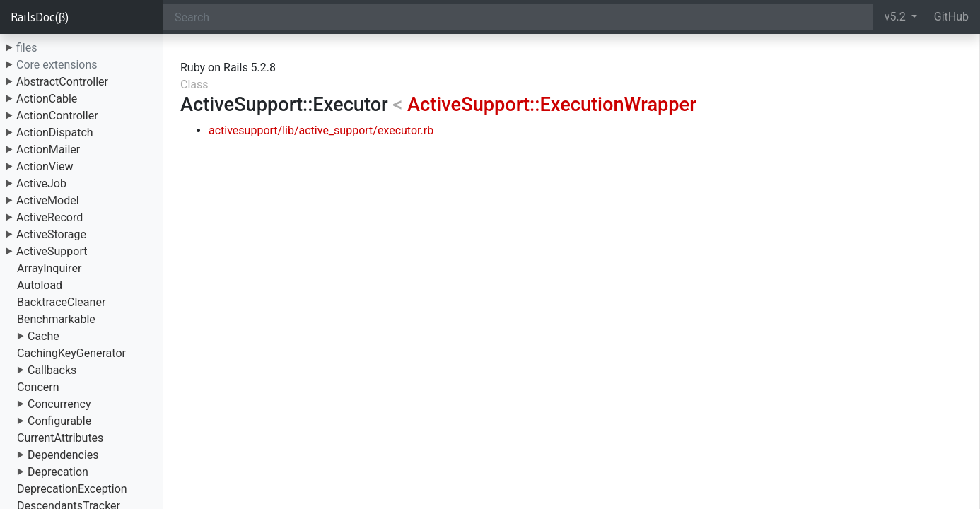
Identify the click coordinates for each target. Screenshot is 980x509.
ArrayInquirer (49, 268)
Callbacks (52, 370)
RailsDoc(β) (40, 17)
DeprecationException (72, 489)
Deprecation (58, 472)
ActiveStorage (51, 234)
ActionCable (47, 99)
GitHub (951, 17)
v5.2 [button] (897, 17)
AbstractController (62, 82)
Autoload (40, 285)
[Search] (518, 17)
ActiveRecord (49, 217)
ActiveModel (48, 200)
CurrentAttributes (60, 438)
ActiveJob (41, 183)
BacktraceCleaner (61, 302)
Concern (38, 387)
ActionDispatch (55, 133)
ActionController (57, 116)
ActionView (45, 166)
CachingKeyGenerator (71, 353)
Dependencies (63, 455)
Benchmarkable (56, 319)
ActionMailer (48, 150)
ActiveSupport (52, 251)
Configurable (59, 421)
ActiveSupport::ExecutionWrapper (552, 105)
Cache (43, 336)
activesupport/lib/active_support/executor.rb (321, 130)
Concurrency (59, 404)
